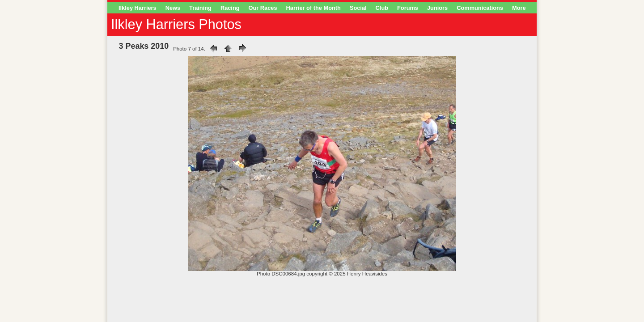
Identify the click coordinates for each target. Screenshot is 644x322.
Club (382, 8)
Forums (408, 8)
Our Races (263, 8)
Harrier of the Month (314, 8)
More (519, 8)
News (173, 8)
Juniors (437, 8)
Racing (230, 8)
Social (358, 8)
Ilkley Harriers (138, 8)
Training (200, 8)
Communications (480, 8)
